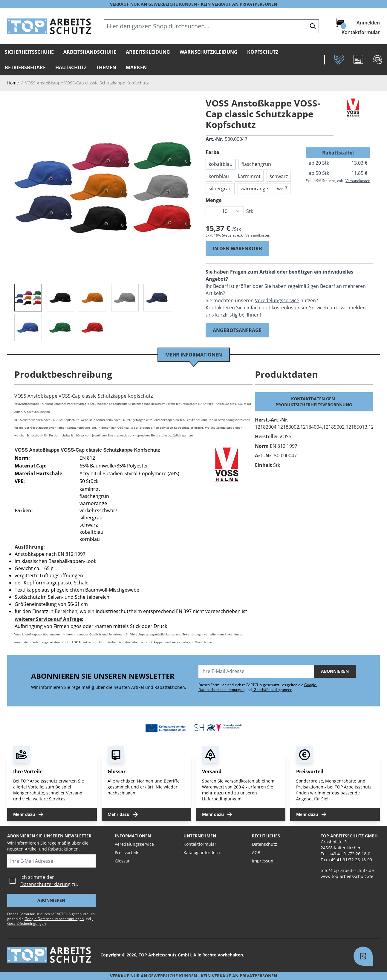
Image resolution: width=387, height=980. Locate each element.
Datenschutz (264, 844)
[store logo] (49, 26)
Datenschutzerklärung (45, 884)
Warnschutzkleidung (209, 52)
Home (13, 83)
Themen (106, 67)
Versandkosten (258, 235)
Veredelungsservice (277, 300)
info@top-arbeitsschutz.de (347, 870)
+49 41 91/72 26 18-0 (350, 854)
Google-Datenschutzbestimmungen (54, 919)
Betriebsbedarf (25, 67)
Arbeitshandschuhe (90, 52)
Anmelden (368, 23)
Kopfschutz (263, 52)
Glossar (122, 861)
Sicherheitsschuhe (29, 52)
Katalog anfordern (202, 852)
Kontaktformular (361, 32)
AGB (256, 852)
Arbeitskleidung (148, 52)
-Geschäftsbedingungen (272, 690)
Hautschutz (71, 67)
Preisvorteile (127, 852)
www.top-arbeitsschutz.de (347, 876)
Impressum (263, 861)
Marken (136, 67)
